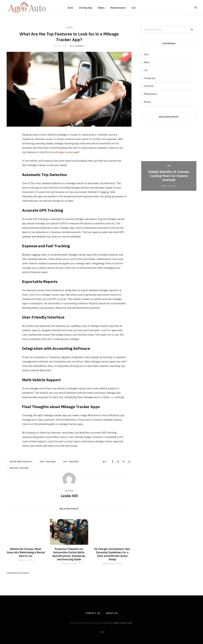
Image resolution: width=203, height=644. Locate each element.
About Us (112, 613)
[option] (169, 158)
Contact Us (93, 613)
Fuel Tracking (48, 462)
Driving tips (86, 8)
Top (101, 632)
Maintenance (118, 8)
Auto (70, 8)
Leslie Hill (69, 496)
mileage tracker (19, 468)
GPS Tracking (71, 462)
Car (134, 8)
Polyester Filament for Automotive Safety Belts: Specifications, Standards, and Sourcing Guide (69, 554)
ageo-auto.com (123, 623)
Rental (147, 102)
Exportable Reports (21, 462)
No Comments (77, 46)
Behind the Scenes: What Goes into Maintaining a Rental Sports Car (26, 552)
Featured (149, 86)
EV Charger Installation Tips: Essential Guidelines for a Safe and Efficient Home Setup (112, 554)
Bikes (101, 8)
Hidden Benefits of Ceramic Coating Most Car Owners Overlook (169, 176)
